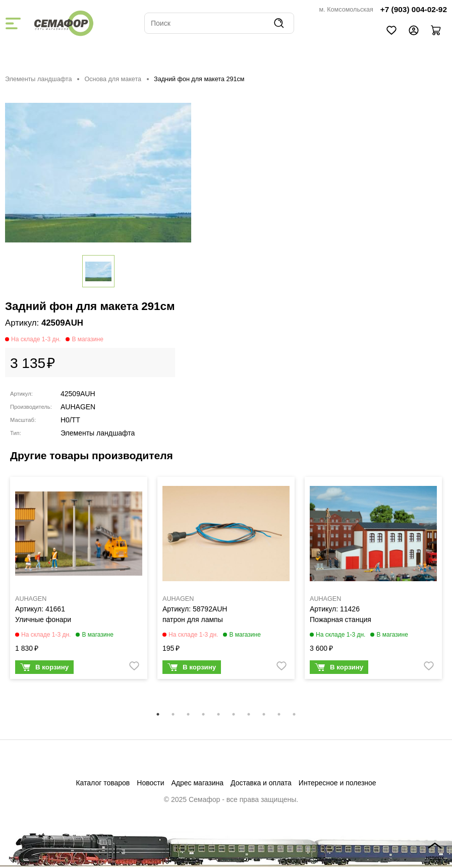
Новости (150, 783)
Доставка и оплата (261, 783)
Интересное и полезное (337, 783)
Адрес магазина (198, 783)
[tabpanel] (79, 580)
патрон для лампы (193, 619)
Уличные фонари (43, 619)
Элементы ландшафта (38, 79)
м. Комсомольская (346, 10)
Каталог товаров (103, 783)
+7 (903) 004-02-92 (414, 9)
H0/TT (70, 420)
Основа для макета (113, 79)
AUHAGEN (78, 407)
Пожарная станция (341, 619)
